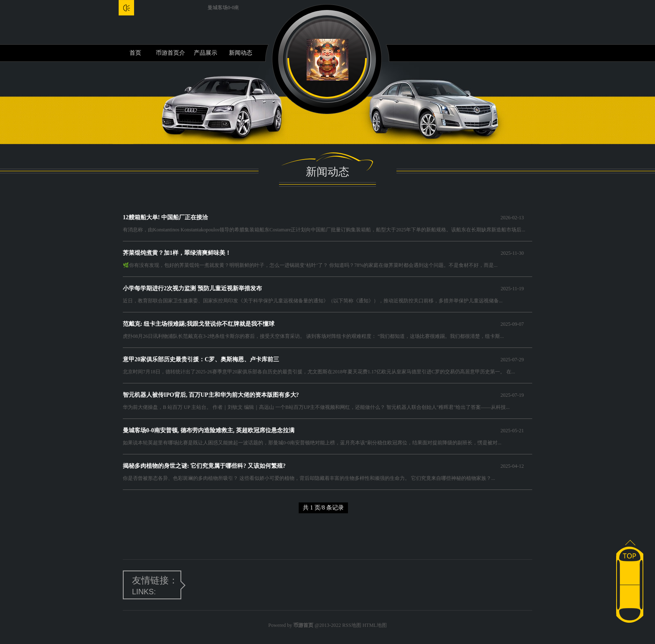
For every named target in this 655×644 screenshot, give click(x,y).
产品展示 (206, 53)
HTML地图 (375, 625)
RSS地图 (352, 625)
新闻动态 (241, 53)
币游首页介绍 (170, 56)
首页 (135, 53)
